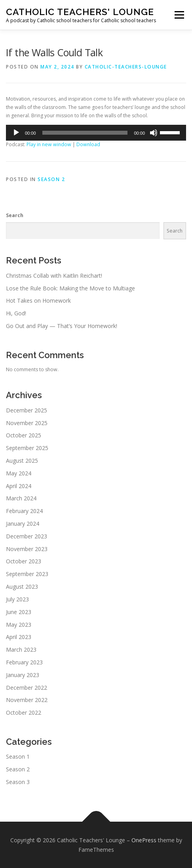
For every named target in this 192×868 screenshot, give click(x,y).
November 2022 (27, 700)
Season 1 (18, 756)
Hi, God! (16, 313)
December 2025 (27, 410)
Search (15, 215)
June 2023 (19, 612)
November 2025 (27, 423)
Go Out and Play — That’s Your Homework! (62, 326)
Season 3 (18, 782)
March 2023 (21, 650)
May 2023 (19, 625)
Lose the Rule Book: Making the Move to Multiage (70, 288)
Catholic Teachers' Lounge (80, 12)
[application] (96, 133)
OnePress (144, 840)
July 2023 (17, 599)
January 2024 (23, 524)
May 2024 (19, 473)
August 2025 (22, 461)
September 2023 (27, 574)
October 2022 (24, 713)
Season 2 (51, 179)
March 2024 (21, 498)
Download (88, 144)
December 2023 (27, 536)
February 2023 (24, 662)
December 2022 (27, 688)
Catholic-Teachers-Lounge (126, 67)
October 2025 (24, 435)
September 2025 (27, 448)
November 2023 (27, 549)
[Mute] (154, 133)
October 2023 (24, 561)
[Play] (16, 133)
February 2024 (24, 511)
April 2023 (19, 637)
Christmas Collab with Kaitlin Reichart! (54, 276)
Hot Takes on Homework (38, 300)
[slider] (85, 133)
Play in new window (49, 144)
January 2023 (23, 675)
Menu (179, 15)
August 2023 (22, 587)
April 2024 (19, 486)
